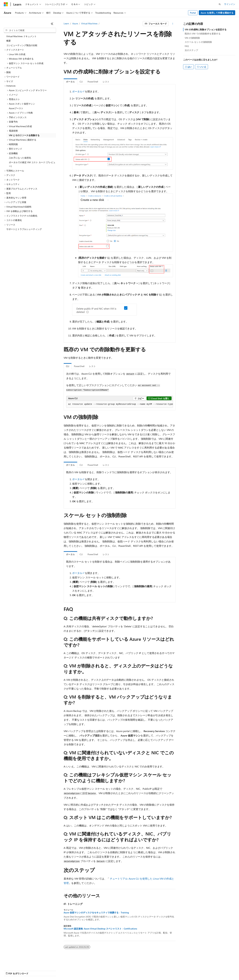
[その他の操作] (173, 24)
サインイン (230, 4)
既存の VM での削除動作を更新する (203, 34)
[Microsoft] (6, 4)
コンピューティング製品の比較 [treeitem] (22, 45)
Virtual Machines (89, 23)
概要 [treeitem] (9, 41)
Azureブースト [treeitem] (16, 108)
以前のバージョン (28, 970)
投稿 (56, 970)
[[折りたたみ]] (52, 24)
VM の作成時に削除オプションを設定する (206, 29)
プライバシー (68, 970)
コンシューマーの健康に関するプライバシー (103, 970)
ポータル (77, 91)
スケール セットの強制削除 (198, 42)
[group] (120, 404)
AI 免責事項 (10, 970)
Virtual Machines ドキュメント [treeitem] (21, 36)
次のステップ (191, 50)
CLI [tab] (81, 82)
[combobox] (30, 30)
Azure (75, 23)
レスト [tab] (106, 82)
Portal (193, 13)
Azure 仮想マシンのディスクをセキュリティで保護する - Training (96, 913)
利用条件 (136, 970)
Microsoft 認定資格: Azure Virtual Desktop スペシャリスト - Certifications (100, 929)
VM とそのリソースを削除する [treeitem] (24, 135)
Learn (66, 23)
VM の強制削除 (192, 38)
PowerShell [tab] (93, 82)
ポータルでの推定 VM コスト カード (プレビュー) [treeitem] (32, 164)
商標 (146, 970)
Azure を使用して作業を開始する (217, 13)
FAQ (187, 46)
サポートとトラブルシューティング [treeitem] (24, 229)
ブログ (44, 970)
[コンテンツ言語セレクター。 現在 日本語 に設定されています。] (10, 963)
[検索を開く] (220, 4)
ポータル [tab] (70, 82)
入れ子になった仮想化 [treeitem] (20, 158)
